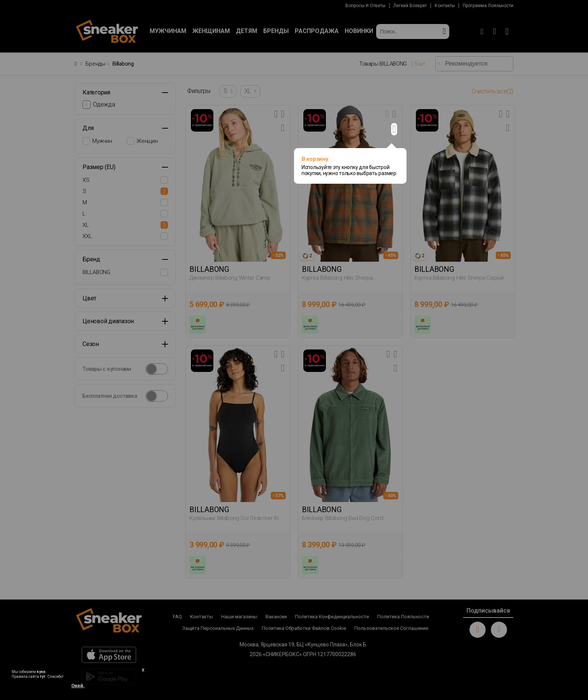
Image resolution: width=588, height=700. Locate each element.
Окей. (78, 686)
